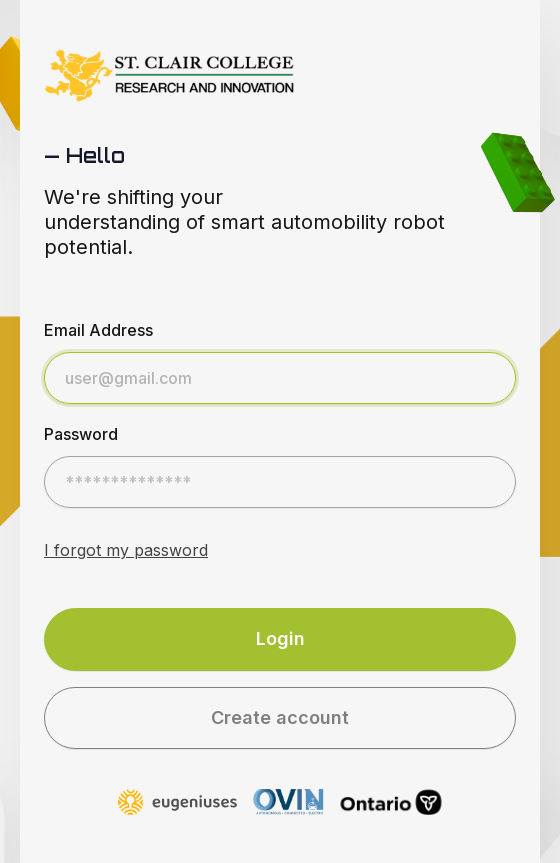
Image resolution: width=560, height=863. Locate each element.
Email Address (98, 330)
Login (280, 638)
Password (81, 434)
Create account (280, 717)
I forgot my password (126, 550)
